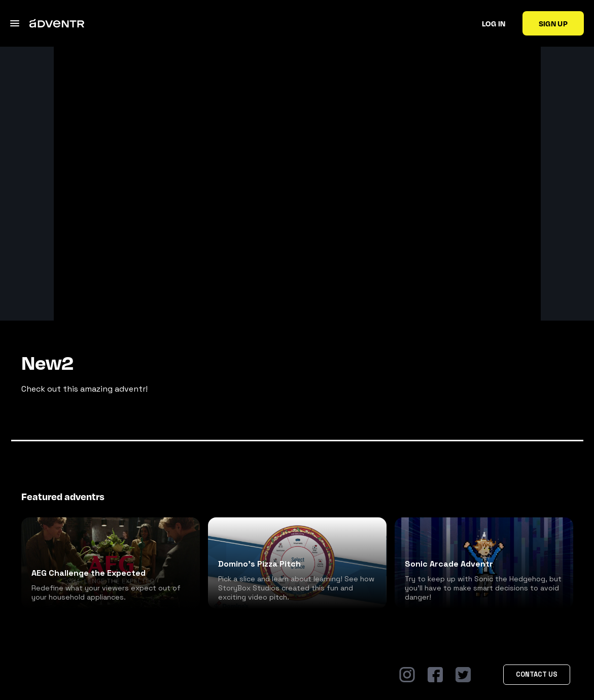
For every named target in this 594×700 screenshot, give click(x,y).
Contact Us (537, 674)
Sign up (553, 23)
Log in (494, 23)
